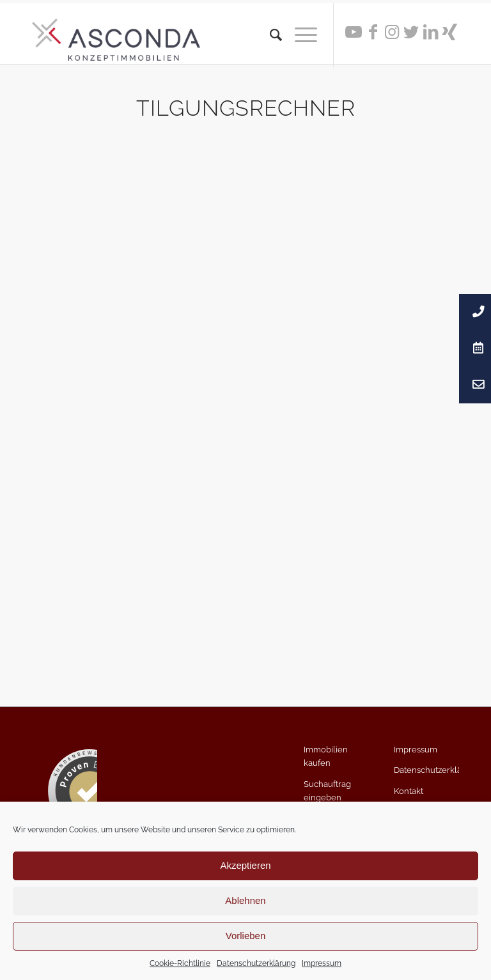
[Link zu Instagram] (392, 32)
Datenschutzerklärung (256, 963)
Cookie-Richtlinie (180, 963)
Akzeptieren (245, 865)
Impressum (322, 963)
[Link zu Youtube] (354, 32)
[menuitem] (269, 35)
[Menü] (300, 35)
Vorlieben (246, 936)
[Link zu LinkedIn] (430, 32)
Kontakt (409, 791)
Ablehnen (245, 900)
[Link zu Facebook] (373, 32)
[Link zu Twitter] (411, 32)
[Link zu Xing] (449, 32)
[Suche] (269, 35)
